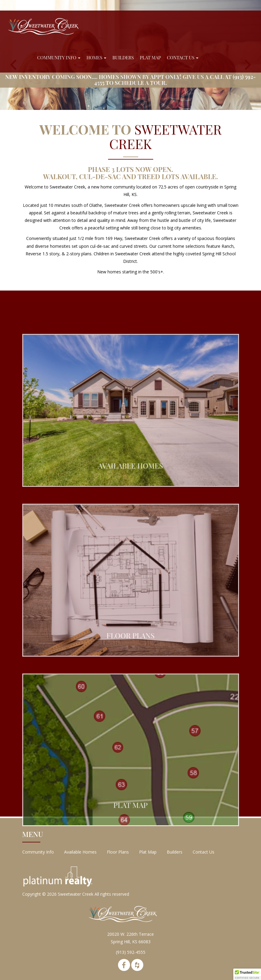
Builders (123, 58)
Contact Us (183, 58)
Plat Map (151, 58)
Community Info (59, 58)
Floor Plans (118, 852)
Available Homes (80, 852)
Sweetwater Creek (76, 894)
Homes (96, 58)
